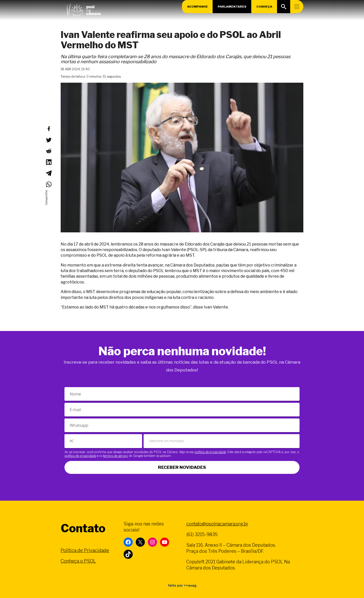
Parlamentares (232, 7)
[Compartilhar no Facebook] (49, 129)
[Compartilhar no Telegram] (49, 173)
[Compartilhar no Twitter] (49, 140)
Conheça (264, 7)
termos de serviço (116, 456)
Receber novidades (182, 467)
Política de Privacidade (85, 550)
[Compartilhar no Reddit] (49, 151)
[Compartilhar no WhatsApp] (49, 184)
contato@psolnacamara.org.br (217, 524)
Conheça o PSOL (78, 561)
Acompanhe (197, 7)
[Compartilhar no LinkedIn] (49, 162)
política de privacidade (210, 452)
